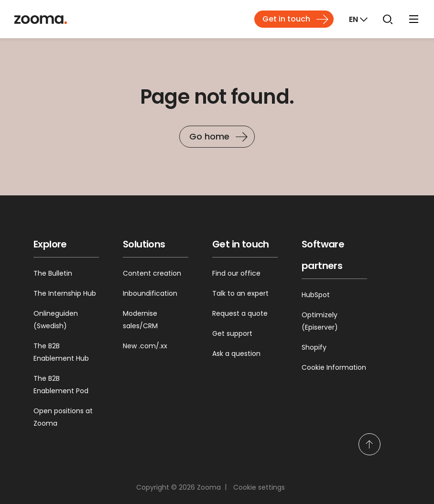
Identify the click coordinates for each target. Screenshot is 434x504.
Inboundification (150, 293)
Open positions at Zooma (63, 417)
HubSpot (316, 295)
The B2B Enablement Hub (61, 352)
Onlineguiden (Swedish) (56, 320)
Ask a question (236, 354)
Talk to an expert (240, 293)
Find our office (236, 273)
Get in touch (286, 19)
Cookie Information (334, 367)
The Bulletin (53, 273)
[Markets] (357, 19)
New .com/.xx (145, 346)
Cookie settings (259, 487)
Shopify (314, 347)
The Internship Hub (65, 293)
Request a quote (240, 313)
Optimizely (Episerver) (320, 321)
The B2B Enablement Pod (61, 385)
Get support (232, 333)
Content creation (152, 273)
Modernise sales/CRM (140, 320)
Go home (209, 136)
